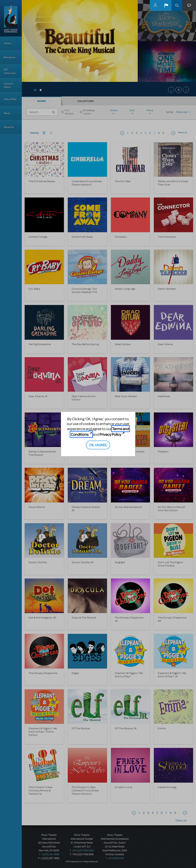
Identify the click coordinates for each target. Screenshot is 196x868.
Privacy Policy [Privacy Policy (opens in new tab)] (110, 434)
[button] (166, 5)
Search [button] (177, 5)
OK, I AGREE (98, 445)
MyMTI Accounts (155, 5)
